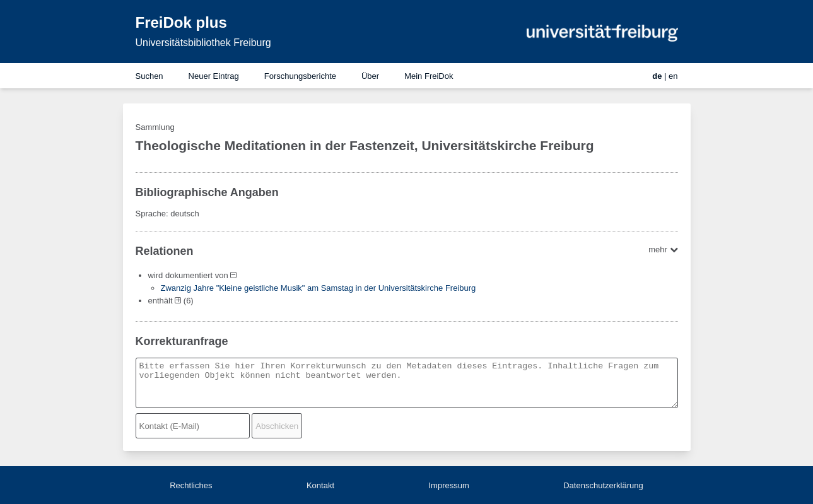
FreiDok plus (181, 22)
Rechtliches (191, 485)
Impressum (448, 485)
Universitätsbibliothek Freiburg (203, 43)
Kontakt (320, 485)
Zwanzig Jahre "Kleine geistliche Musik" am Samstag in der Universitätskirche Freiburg (319, 288)
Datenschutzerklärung (603, 485)
